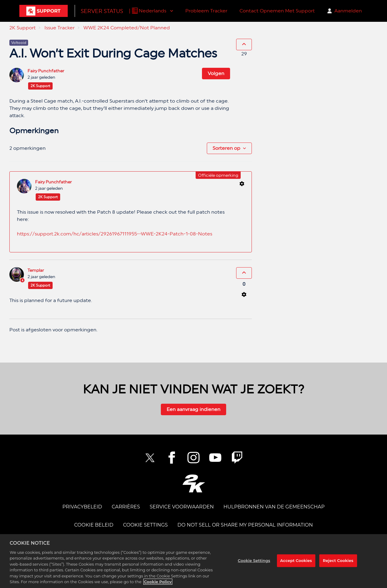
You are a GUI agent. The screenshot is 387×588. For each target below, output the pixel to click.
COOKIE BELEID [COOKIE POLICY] (94, 525)
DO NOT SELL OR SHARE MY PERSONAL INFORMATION (245, 525)
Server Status (102, 11)
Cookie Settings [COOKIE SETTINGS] (145, 525)
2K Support (23, 28)
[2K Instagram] (193, 458)
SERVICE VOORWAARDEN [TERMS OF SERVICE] (182, 507)
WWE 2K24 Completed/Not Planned (127, 28)
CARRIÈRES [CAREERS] (126, 507)
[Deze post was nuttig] (244, 44)
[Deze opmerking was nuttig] (244, 273)
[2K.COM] (194, 483)
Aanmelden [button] (348, 11)
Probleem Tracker (206, 11)
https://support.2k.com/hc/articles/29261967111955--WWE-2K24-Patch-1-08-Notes (115, 234)
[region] (193, 561)
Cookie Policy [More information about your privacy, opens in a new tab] (158, 582)
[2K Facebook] (172, 458)
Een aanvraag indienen (193, 409)
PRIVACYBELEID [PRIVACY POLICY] (82, 507)
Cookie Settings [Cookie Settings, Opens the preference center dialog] (254, 560)
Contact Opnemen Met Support (277, 11)
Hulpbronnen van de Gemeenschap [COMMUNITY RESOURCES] (274, 507)
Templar (36, 270)
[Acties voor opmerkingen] (242, 184)
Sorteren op (226, 148)
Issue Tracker (60, 28)
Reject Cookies (338, 560)
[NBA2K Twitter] (150, 458)
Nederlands (153, 11)
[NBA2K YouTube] (215, 458)
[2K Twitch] (237, 458)
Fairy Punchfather (46, 71)
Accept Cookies (296, 560)
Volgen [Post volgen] (216, 73)
